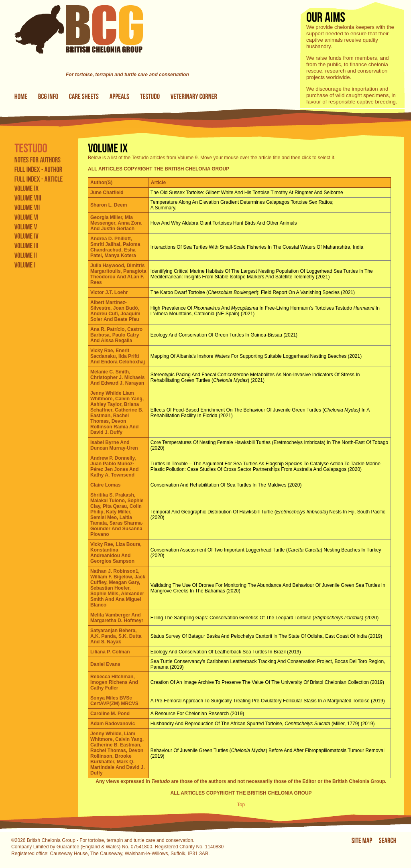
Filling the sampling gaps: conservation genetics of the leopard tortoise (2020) (265, 618)
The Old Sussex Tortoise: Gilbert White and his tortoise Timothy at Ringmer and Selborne (247, 193)
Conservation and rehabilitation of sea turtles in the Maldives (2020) (226, 485)
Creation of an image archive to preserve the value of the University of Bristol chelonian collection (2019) (267, 682)
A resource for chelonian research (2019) (197, 714)
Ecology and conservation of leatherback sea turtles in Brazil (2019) (226, 652)
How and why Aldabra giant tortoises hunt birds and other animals (224, 223)
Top (241, 805)
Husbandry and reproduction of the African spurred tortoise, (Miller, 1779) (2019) (263, 724)
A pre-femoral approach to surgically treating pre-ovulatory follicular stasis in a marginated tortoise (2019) (268, 701)
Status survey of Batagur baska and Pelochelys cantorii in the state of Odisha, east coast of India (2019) (266, 636)
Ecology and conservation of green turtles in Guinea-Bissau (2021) (224, 335)
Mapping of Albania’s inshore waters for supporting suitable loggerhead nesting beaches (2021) (256, 356)
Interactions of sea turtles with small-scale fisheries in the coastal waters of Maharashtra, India (257, 247)
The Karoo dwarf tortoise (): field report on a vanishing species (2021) (253, 292)
